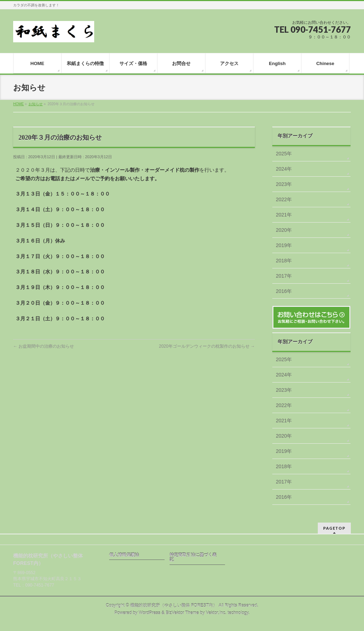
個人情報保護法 (124, 555)
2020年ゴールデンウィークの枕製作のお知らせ (207, 346)
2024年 (284, 169)
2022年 (284, 199)
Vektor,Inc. (216, 613)
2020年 (284, 230)
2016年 (284, 291)
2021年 (284, 215)
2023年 (284, 184)
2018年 (284, 261)
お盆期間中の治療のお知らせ (44, 346)
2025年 (284, 154)
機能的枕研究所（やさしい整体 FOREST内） (174, 605)
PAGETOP (334, 528)
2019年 (284, 245)
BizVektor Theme (182, 613)
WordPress (149, 613)
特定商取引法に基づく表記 (193, 557)
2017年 (284, 276)
